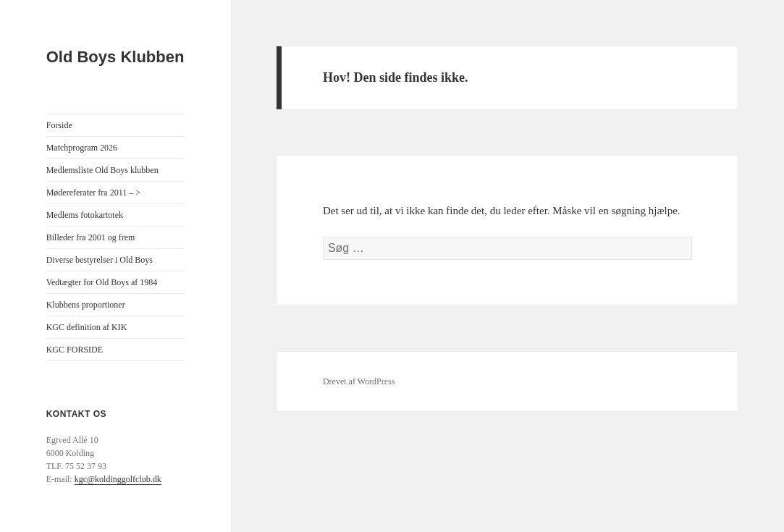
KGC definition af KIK (87, 327)
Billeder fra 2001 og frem (91, 237)
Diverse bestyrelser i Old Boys (100, 260)
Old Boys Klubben (115, 57)
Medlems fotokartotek (85, 215)
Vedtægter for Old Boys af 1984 (102, 282)
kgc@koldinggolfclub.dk (118, 479)
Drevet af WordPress (359, 381)
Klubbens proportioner (86, 305)
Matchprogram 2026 (82, 148)
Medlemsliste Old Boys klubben (102, 170)
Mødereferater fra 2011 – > (93, 193)
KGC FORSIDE (75, 350)
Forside (59, 125)
